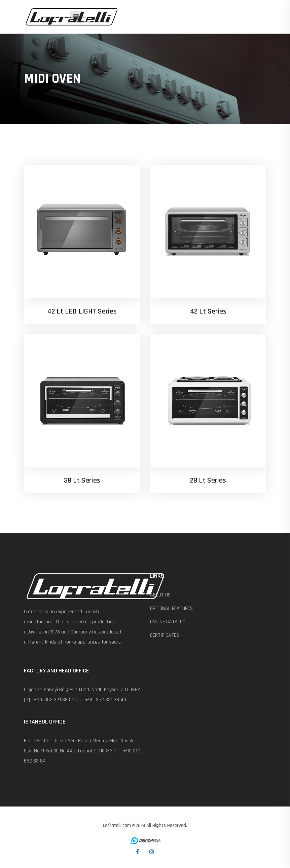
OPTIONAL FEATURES (171, 608)
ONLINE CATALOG (168, 622)
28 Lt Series (208, 481)
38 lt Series (82, 481)
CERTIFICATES (165, 635)
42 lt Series (208, 312)
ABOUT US (160, 595)
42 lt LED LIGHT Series (82, 312)
